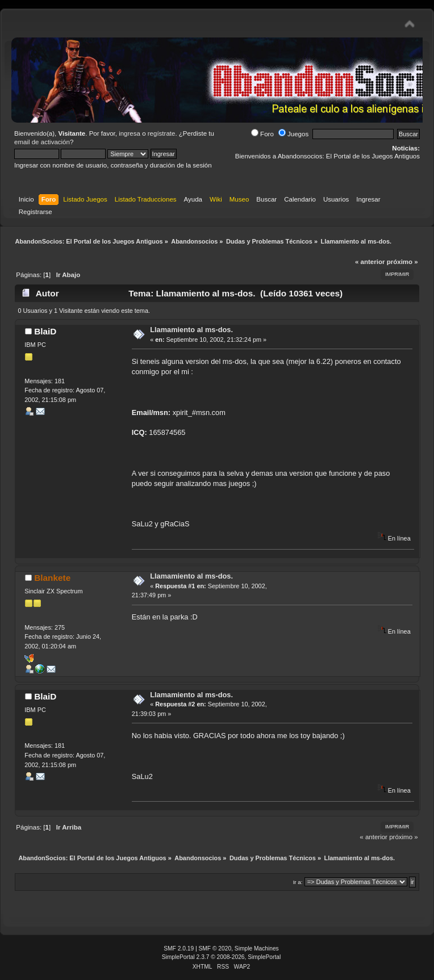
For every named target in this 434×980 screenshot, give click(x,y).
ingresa (130, 133)
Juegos (293, 134)
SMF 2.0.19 (179, 948)
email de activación (42, 142)
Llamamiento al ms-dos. (191, 330)
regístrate (162, 133)
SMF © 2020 (215, 948)
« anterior (370, 262)
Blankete (52, 578)
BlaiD (45, 331)
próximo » (402, 262)
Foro (262, 134)
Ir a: (298, 882)
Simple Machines (257, 948)
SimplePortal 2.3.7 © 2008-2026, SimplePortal (222, 957)
